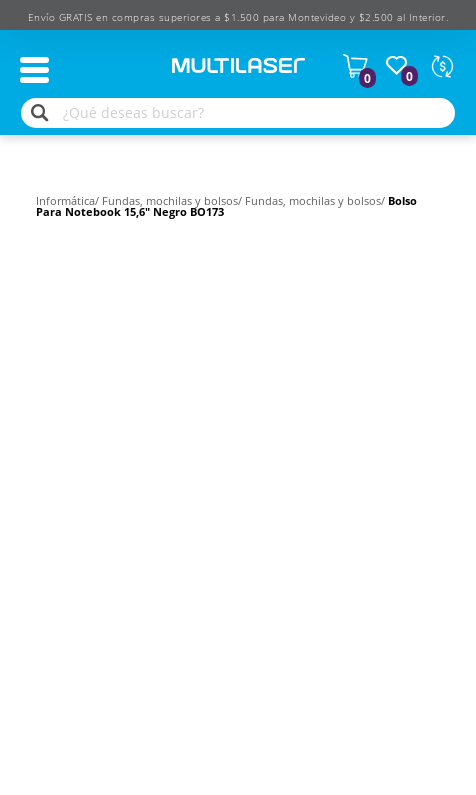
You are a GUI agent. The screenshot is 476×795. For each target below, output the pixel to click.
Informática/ (69, 200)
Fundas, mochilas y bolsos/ (173, 200)
